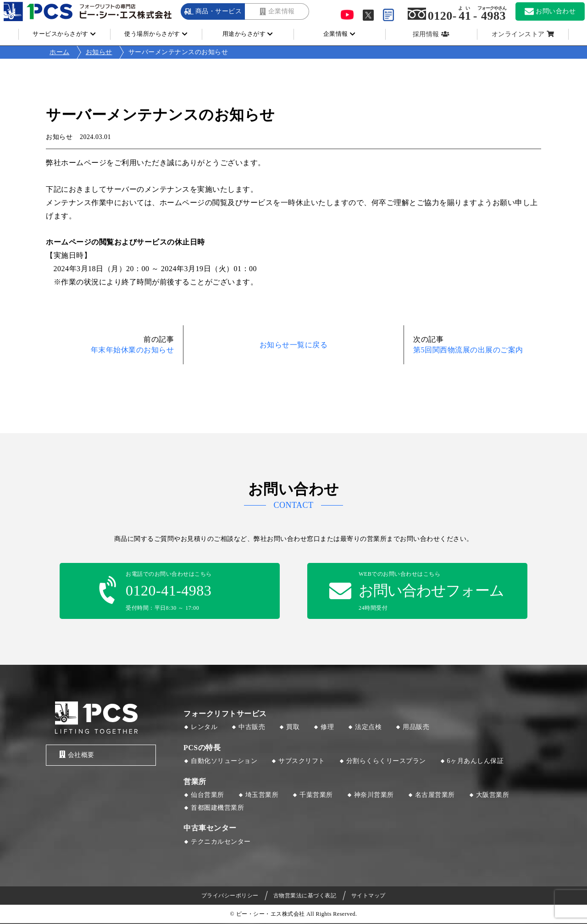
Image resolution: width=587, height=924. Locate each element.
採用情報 (426, 34)
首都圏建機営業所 (217, 808)
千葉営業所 (316, 796)
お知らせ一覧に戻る (294, 345)
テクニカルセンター (221, 842)
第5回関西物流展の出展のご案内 (468, 350)
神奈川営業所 (374, 796)
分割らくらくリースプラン (386, 762)
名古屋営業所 (435, 796)
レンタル (204, 728)
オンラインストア (518, 34)
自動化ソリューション (224, 762)
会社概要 (75, 755)
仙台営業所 (208, 796)
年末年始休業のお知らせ (133, 350)
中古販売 (252, 728)
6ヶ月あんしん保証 (476, 762)
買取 (293, 728)
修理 (327, 728)
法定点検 (368, 728)
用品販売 (416, 728)
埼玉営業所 (262, 796)
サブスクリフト (302, 762)
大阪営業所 (493, 796)
